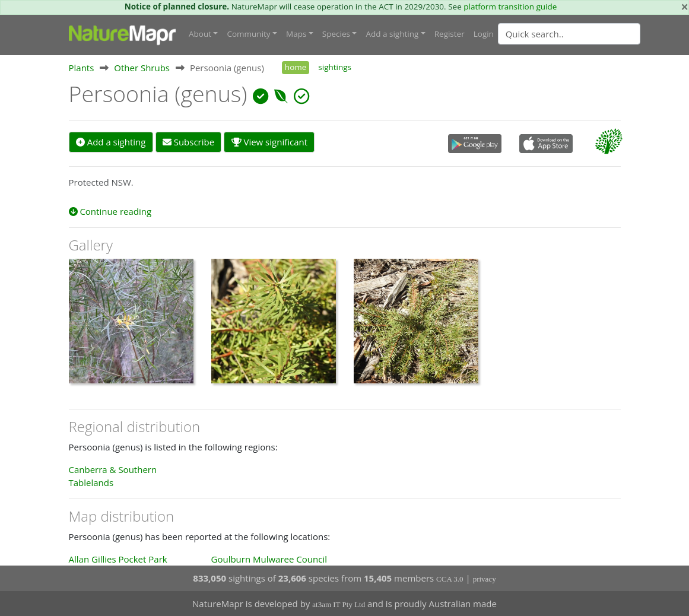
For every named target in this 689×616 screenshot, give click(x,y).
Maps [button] (296, 34)
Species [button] (336, 34)
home (296, 67)
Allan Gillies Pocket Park (118, 559)
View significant (270, 142)
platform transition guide (510, 7)
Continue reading (110, 211)
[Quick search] (569, 34)
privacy (485, 579)
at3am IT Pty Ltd (339, 604)
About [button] (200, 34)
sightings (335, 67)
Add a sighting (111, 142)
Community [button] (248, 34)
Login (484, 34)
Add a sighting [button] (392, 34)
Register (450, 34)
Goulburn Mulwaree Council (269, 559)
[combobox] (593, 34)
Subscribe (188, 142)
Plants (82, 68)
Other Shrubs (142, 68)
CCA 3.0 (450, 579)
